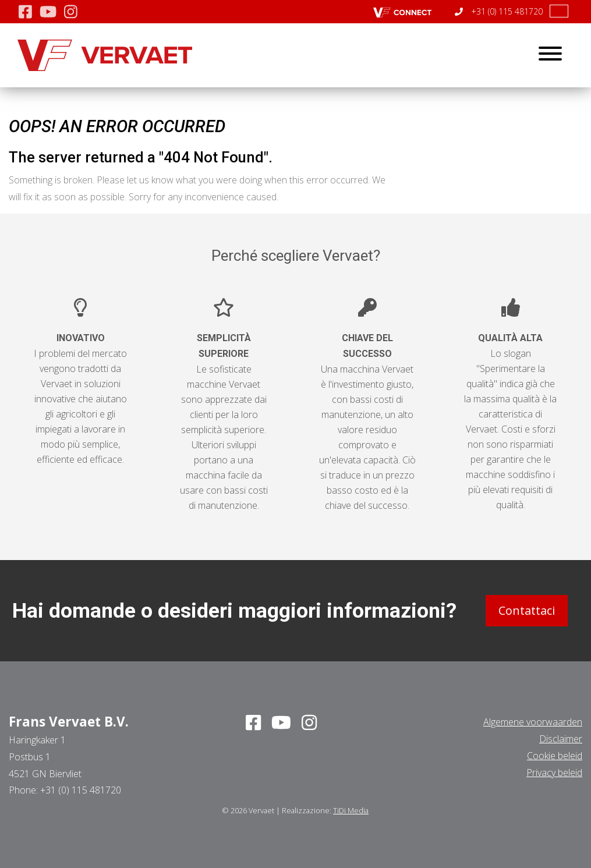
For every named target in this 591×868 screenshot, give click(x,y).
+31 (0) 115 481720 (499, 11)
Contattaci (527, 610)
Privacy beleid (554, 772)
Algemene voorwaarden (533, 722)
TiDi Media (351, 810)
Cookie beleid (555, 756)
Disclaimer (561, 739)
